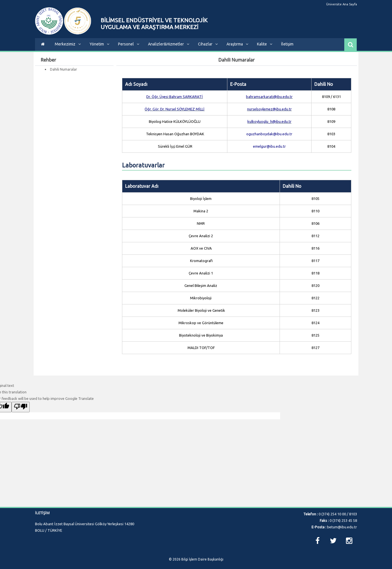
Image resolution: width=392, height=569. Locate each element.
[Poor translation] (21, 407)
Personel (129, 44)
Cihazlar (208, 44)
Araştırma (237, 44)
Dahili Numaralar (64, 69)
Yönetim (99, 44)
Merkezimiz (68, 44)
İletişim (287, 44)
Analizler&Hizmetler (169, 44)
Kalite (265, 44)
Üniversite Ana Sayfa (342, 4)
